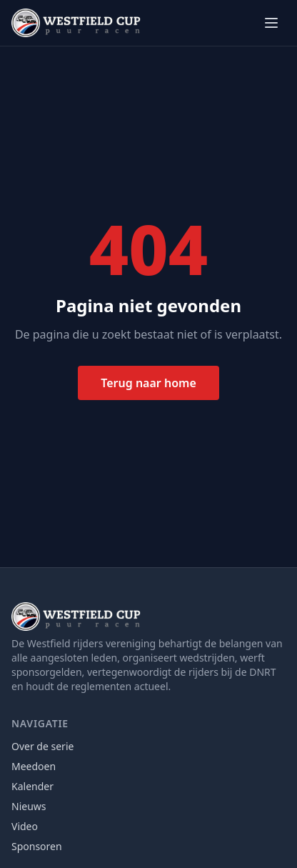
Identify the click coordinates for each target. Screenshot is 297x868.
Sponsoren (37, 846)
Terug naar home (148, 383)
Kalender (32, 786)
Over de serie (42, 746)
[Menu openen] (271, 23)
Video (25, 826)
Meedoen (34, 766)
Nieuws (29, 806)
